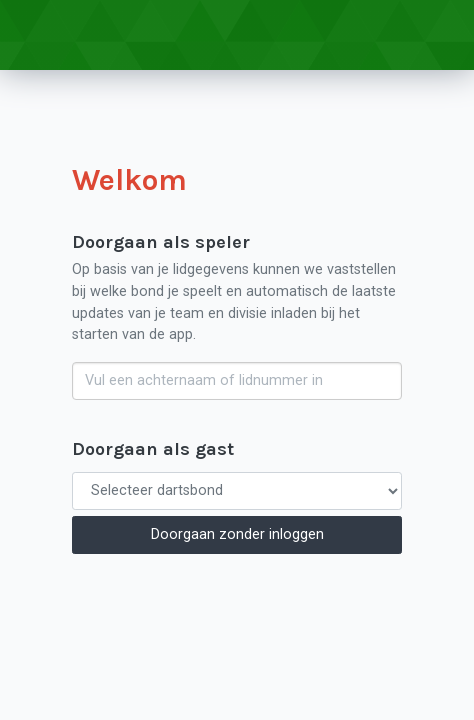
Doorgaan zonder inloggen (237, 534)
